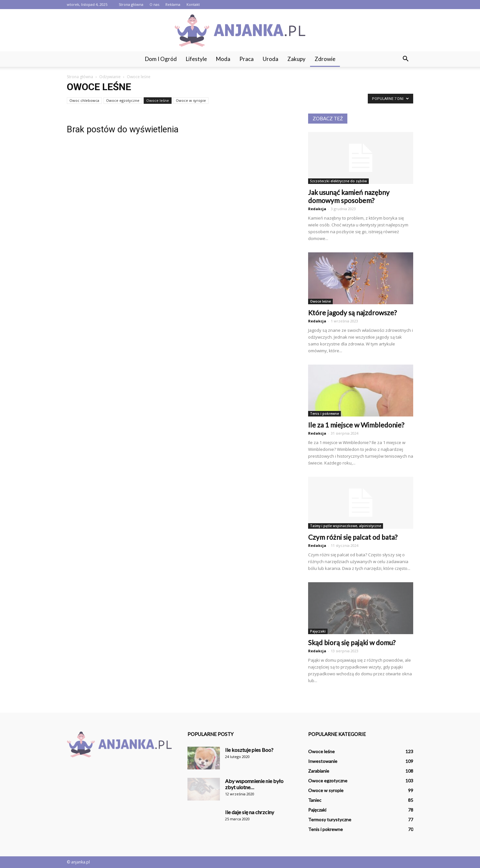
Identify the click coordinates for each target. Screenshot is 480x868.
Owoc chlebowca (84, 100)
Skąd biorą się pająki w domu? (352, 642)
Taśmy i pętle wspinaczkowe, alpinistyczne (346, 526)
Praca (246, 59)
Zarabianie (319, 771)
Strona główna (131, 4)
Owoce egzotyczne (123, 100)
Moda (223, 59)
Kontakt (193, 4)
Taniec (315, 800)
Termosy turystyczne (330, 820)
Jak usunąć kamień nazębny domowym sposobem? (349, 196)
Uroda (270, 59)
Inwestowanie (323, 761)
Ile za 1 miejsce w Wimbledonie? (356, 425)
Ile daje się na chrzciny (250, 812)
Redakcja (317, 209)
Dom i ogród (161, 59)
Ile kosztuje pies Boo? (249, 750)
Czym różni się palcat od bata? (353, 537)
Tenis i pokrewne (324, 414)
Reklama (173, 4)
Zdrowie (325, 59)
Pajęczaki (318, 631)
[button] (405, 59)
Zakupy (296, 59)
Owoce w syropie (191, 100)
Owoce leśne (158, 100)
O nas (154, 4)
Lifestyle (196, 59)
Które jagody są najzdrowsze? (352, 313)
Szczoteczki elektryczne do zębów (338, 181)
